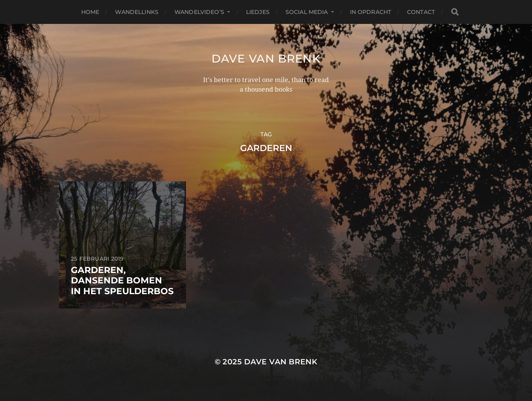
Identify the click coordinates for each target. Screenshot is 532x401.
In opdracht (371, 12)
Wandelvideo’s (199, 12)
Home (90, 12)
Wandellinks (137, 12)
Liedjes (258, 12)
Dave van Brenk (266, 59)
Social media (307, 12)
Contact (421, 12)
